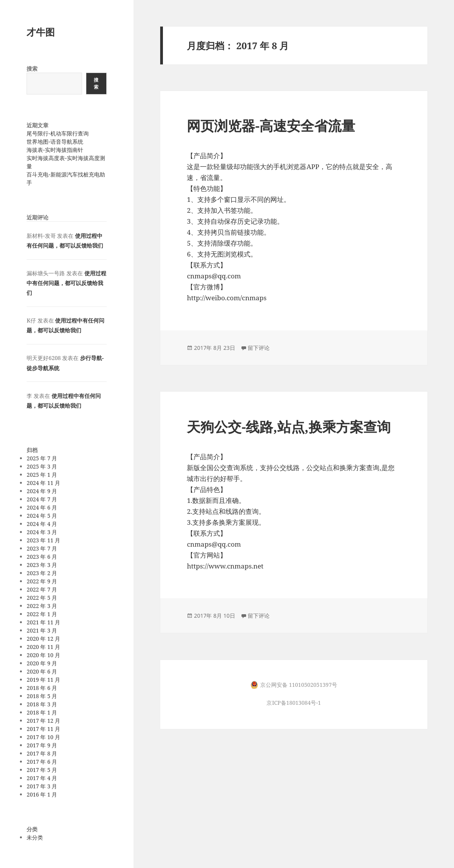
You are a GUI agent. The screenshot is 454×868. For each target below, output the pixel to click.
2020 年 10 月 (43, 655)
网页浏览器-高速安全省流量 (271, 126)
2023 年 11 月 (43, 540)
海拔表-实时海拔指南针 (55, 150)
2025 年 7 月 (42, 458)
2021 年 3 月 (42, 630)
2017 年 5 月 (42, 770)
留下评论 (259, 348)
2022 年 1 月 (42, 614)
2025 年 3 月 (42, 466)
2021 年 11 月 (43, 622)
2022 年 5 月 (42, 598)
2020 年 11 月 (43, 647)
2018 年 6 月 (42, 688)
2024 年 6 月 (42, 507)
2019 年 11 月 (43, 680)
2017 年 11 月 (43, 729)
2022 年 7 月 (42, 589)
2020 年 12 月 (43, 639)
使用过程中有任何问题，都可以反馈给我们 (66, 283)
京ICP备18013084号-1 (294, 703)
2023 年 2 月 (42, 573)
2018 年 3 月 (42, 704)
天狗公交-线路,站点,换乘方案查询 (289, 427)
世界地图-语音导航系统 (55, 142)
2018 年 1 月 (42, 712)
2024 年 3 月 (42, 532)
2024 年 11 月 (43, 483)
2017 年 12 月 (43, 721)
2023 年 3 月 (42, 565)
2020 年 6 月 (42, 671)
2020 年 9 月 (42, 663)
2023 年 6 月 (42, 557)
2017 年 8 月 (42, 753)
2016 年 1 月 (42, 794)
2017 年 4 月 (42, 778)
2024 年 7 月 (42, 499)
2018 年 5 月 (42, 696)
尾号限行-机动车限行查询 (57, 133)
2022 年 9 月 (42, 581)
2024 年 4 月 (42, 524)
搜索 (32, 69)
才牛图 (41, 32)
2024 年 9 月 (42, 491)
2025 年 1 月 (42, 475)
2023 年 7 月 (42, 548)
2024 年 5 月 (42, 516)
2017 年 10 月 (43, 737)
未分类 (35, 837)
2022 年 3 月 (42, 606)
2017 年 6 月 (42, 762)
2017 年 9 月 (42, 745)
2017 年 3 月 (42, 786)
